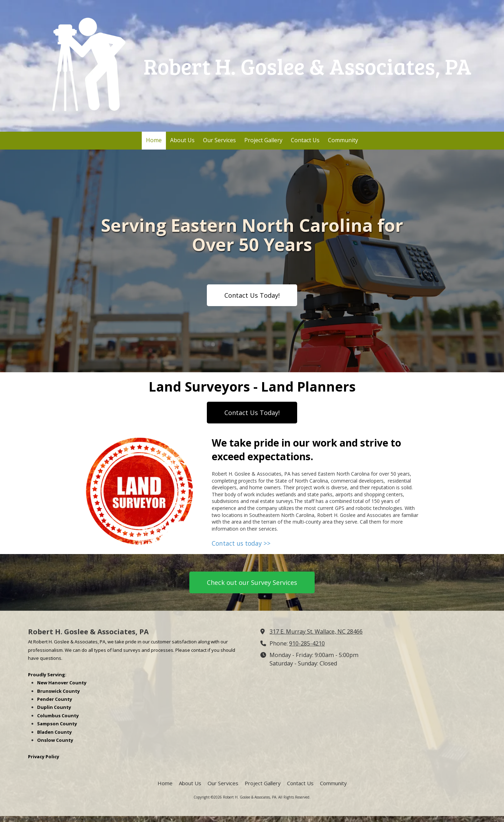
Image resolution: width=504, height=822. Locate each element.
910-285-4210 (307, 643)
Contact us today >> (241, 543)
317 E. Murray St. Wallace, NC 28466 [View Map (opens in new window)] (316, 631)
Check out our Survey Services (252, 582)
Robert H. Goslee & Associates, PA (307, 66)
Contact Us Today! (252, 295)
